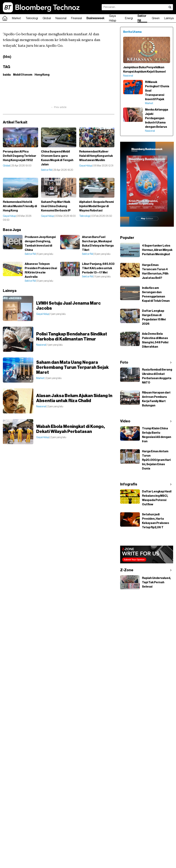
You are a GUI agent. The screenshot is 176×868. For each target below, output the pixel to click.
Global (47, 18)
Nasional (61, 18)
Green (156, 18)
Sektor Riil (142, 18)
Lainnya (169, 18)
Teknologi (32, 18)
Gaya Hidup (113, 18)
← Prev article (59, 107)
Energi (129, 18)
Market (16, 18)
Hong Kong (42, 75)
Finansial (76, 18)
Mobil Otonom (23, 75)
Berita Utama (132, 32)
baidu (7, 75)
